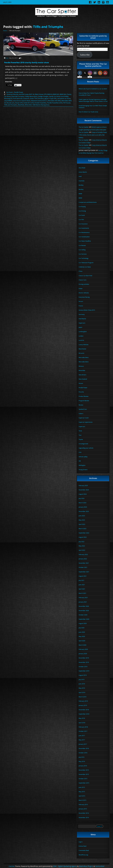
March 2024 (82, 503)
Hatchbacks (82, 319)
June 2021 (82, 585)
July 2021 (82, 580)
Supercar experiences (86, 422)
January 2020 (83, 654)
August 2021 (83, 576)
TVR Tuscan (67, 103)
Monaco (81, 366)
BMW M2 (56, 94)
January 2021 (83, 602)
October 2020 (83, 615)
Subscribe (85, 55)
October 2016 (83, 753)
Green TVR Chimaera (37, 98)
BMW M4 (63, 94)
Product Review (84, 396)
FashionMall (100, 866)
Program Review (84, 401)
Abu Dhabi (82, 168)
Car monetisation (84, 237)
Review (81, 405)
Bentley (81, 185)
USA (80, 452)
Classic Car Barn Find (85, 276)
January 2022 (83, 559)
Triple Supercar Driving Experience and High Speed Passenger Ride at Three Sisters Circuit (93, 100)
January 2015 (83, 809)
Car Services (83, 254)
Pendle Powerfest (40, 103)
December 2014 (84, 813)
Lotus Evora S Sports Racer (21, 101)
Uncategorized (83, 444)
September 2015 (84, 783)
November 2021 (84, 563)
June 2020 (82, 632)
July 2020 (82, 628)
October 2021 (83, 567)
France (81, 306)
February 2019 (83, 701)
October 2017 (83, 731)
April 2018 (82, 723)
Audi (80, 176)
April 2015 (82, 796)
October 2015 (83, 779)
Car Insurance (83, 224)
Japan (80, 327)
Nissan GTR (19, 103)
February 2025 (83, 485)
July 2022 (82, 542)
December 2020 (84, 606)
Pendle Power (18, 92)
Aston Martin (83, 172)
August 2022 (83, 537)
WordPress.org (83, 855)
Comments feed (84, 850)
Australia (82, 181)
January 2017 (83, 744)
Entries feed (82, 846)
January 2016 (83, 766)
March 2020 (82, 645)
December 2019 (84, 658)
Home (5, 31)
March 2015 (82, 800)
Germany (82, 314)
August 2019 (83, 675)
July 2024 (82, 498)
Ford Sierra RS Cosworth (21, 98)
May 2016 (82, 761)
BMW (80, 194)
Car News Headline (85, 241)
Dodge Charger (43, 96)
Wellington (82, 465)
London (81, 336)
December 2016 (84, 748)
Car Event (10, 92)
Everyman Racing (84, 297)
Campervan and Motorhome (88, 202)
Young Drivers (83, 470)
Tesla (80, 431)
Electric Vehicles (84, 293)
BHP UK (32, 94)
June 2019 (82, 684)
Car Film (81, 220)
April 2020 (82, 641)
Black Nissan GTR (41, 94)
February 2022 (83, 554)
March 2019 (82, 697)
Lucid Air (81, 340)
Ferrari (81, 301)
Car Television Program (86, 263)
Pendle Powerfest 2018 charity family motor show (27, 63)
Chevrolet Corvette (17, 96)
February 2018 (83, 727)
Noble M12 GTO (29, 103)
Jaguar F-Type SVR (50, 98)
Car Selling (82, 250)
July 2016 (82, 757)
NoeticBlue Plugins (86, 866)
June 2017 (82, 736)
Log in (81, 842)
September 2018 (84, 714)
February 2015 (83, 804)
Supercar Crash (84, 418)
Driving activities (84, 284)
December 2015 (84, 770)
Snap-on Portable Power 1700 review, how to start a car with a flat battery (93, 135)
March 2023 (82, 529)
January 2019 (83, 705)
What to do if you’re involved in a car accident (93, 89)
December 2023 (84, 511)
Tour (80, 435)
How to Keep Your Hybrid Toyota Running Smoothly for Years (91, 94)
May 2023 (82, 520)
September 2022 (84, 533)
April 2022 (82, 550)
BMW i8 (50, 94)
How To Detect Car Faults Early (88, 112)
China (81, 271)
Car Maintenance (84, 232)
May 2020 (82, 636)
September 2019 (84, 671)
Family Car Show (54, 96)
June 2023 (82, 516)
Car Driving (82, 211)
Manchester (82, 349)
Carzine (12, 866)
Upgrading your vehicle (86, 448)
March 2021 (82, 593)
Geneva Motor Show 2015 (87, 310)
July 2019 (82, 679)
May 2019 (82, 688)
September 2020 (84, 619)
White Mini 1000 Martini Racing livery (37, 105)
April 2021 (82, 589)
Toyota (81, 439)
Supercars (82, 426)
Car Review (82, 245)
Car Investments (84, 228)
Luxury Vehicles (84, 345)
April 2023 (82, 524)
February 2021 (83, 598)
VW (80, 461)
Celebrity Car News (85, 267)
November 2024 (84, 490)
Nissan (81, 383)
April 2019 (82, 692)
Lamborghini (83, 332)
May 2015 (82, 792)
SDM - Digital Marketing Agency (65, 866)
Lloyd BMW (8, 101)
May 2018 (82, 718)
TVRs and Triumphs (48, 27)
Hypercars (82, 323)
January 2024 (83, 507)
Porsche (81, 392)
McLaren (81, 353)
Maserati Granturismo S (39, 101)
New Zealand (83, 379)
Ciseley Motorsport (31, 96)
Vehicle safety (83, 457)
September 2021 (84, 572)
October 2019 (83, 667)
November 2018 (84, 710)
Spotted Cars (83, 409)
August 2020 (83, 623)
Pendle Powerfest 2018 (55, 103)
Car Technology (84, 258)
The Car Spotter (84, 127)
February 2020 (83, 649)
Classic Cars (83, 280)
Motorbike (82, 370)
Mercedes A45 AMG (54, 101)
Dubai (81, 288)
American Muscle (12, 94)
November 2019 (84, 662)
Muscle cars (10, 103)
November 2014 (84, 817)
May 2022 (82, 546)
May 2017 (82, 740)
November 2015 (84, 774)
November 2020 (84, 611)
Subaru (81, 413)
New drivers (82, 375)
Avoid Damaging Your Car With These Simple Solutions (93, 107)
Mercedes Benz (84, 357)
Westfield (21, 105)
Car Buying (82, 207)
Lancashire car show (64, 98)
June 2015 (82, 787)
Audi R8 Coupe (24, 94)
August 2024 (83, 494)
